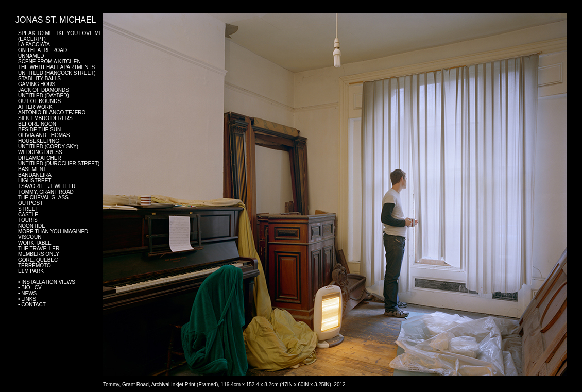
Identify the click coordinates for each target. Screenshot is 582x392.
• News (27, 293)
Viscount (31, 237)
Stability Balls (39, 79)
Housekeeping (39, 141)
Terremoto (35, 266)
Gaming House (38, 84)
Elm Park (31, 271)
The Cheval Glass (43, 198)
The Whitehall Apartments (56, 67)
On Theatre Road (42, 50)
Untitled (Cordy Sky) (48, 147)
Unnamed (31, 56)
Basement (32, 169)
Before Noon (37, 124)
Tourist (29, 220)
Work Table (35, 243)
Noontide (32, 226)
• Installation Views (47, 282)
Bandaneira (35, 175)
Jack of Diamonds (44, 90)
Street (28, 209)
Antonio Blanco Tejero (52, 113)
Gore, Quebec (38, 260)
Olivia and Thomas (44, 135)
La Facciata (34, 45)
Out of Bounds (39, 101)
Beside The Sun (39, 130)
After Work (35, 107)
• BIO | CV (30, 288)
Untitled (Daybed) (44, 96)
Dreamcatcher (40, 158)
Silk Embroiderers (45, 118)
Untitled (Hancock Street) (57, 73)
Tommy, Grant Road (46, 192)
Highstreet (35, 181)
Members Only (39, 254)
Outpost (30, 203)
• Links (27, 299)
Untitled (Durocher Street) (59, 164)
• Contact (32, 305)
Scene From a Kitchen (49, 62)
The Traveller (39, 249)
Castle (28, 215)
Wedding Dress (40, 152)
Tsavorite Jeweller (47, 186)
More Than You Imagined (53, 232)
